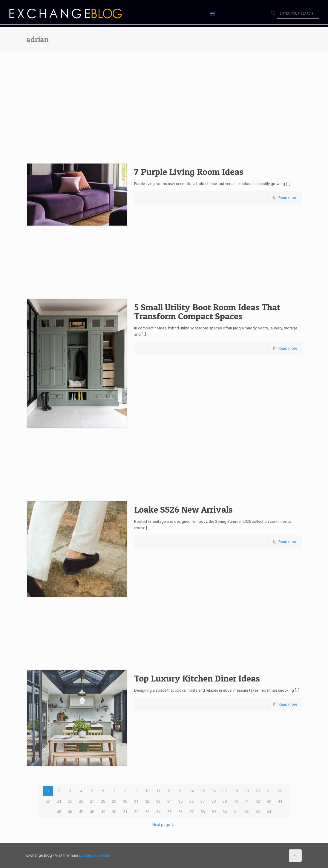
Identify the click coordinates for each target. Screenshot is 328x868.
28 (103, 801)
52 (136, 812)
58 (203, 812)
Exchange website (95, 855)
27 (92, 801)
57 (191, 812)
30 (125, 801)
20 (258, 791)
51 (125, 812)
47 (81, 812)
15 (203, 791)
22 (280, 791)
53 (147, 812)
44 (280, 801)
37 (203, 801)
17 (225, 791)
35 (180, 801)
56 (180, 812)
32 (147, 801)
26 (81, 801)
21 (269, 791)
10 (147, 791)
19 (247, 791)
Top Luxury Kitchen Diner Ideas (197, 678)
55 (169, 812)
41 (247, 801)
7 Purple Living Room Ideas (189, 172)
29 (114, 801)
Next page (164, 825)
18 (236, 791)
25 (70, 801)
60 (225, 812)
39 (225, 801)
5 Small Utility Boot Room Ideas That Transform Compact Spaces (207, 312)
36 (191, 801)
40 (236, 801)
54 (158, 812)
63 (258, 812)
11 (158, 791)
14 (191, 791)
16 (214, 791)
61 (236, 812)
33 (158, 801)
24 (59, 801)
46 (70, 812)
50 (114, 812)
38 (214, 801)
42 (258, 801)
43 (269, 801)
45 (59, 812)
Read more (288, 198)
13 (180, 791)
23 (48, 801)
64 (269, 812)
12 (169, 791)
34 (169, 801)
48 (92, 812)
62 (247, 812)
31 (136, 801)
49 (103, 812)
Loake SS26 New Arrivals (183, 509)
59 (214, 812)
